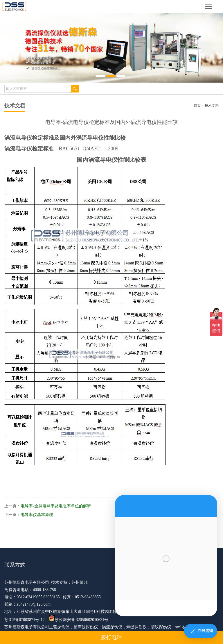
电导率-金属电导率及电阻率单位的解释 (56, 506)
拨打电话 (111, 637)
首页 (197, 106)
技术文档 (212, 106)
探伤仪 (63, 627)
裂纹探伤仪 (161, 627)
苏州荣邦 (80, 582)
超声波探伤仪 (86, 627)
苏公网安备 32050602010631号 (79, 620)
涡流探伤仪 (112, 627)
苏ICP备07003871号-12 (24, 620)
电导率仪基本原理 (37, 515)
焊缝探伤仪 (136, 627)
